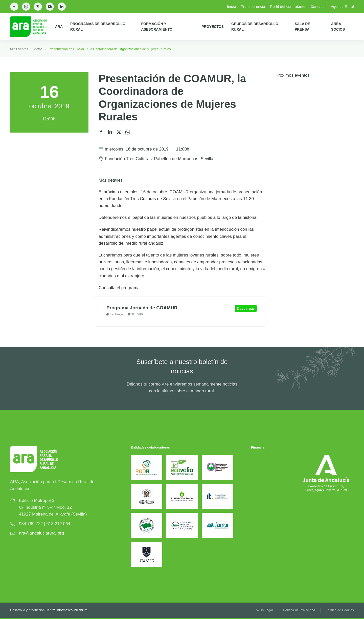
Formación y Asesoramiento (157, 27)
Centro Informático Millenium (66, 610)
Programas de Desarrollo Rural (98, 27)
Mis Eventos (19, 49)
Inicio (232, 7)
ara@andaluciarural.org (41, 533)
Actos (38, 49)
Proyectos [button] (213, 27)
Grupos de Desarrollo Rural (255, 27)
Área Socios (338, 27)
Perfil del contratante (288, 7)
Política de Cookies (340, 610)
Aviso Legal (264, 610)
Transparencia (253, 7)
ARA (59, 27)
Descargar (246, 309)
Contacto (318, 7)
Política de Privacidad (299, 610)
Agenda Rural (342, 7)
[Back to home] (33, 27)
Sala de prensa (302, 27)
